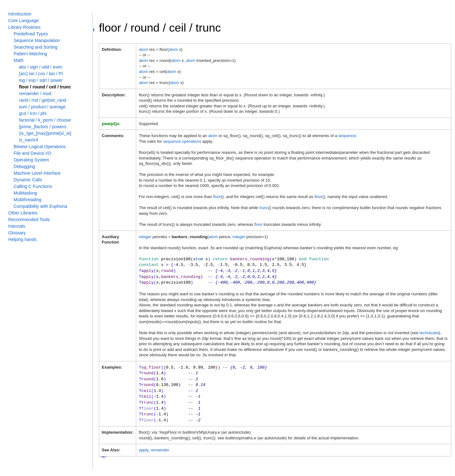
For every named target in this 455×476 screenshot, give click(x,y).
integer (145, 237)
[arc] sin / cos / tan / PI (41, 74)
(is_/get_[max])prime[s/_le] (45, 133)
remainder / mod (35, 93)
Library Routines (24, 27)
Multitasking (25, 193)
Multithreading (27, 200)
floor (217, 197)
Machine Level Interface (37, 173)
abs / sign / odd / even (41, 67)
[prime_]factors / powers (43, 127)
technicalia (429, 331)
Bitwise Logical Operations (40, 147)
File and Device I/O (32, 153)
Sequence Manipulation (37, 40)
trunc (264, 208)
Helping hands (22, 239)
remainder (160, 445)
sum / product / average (42, 107)
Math (18, 60)
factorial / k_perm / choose (45, 120)
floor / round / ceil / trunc (45, 87)
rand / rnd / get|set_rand (43, 100)
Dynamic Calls (28, 180)
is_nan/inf (28, 140)
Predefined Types (31, 34)
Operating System (31, 160)
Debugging (24, 166)
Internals (17, 226)
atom (143, 49)
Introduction (20, 14)
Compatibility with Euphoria (40, 206)
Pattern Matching (30, 54)
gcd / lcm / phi (33, 113)
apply (143, 445)
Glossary (17, 233)
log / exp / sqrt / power (41, 80)
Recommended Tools (29, 220)
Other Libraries (23, 213)
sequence (347, 136)
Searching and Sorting (36, 47)
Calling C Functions (33, 186)
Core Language (24, 21)
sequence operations (182, 141)
